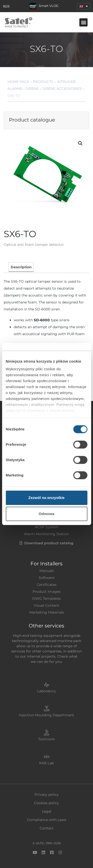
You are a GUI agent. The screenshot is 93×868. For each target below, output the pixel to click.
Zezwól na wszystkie (47, 498)
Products (43, 82)
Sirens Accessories (62, 89)
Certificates (47, 585)
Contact (47, 828)
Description (21, 267)
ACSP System (47, 527)
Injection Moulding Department (46, 715)
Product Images (46, 592)
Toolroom (47, 739)
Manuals (47, 571)
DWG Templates (46, 598)
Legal (47, 811)
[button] (84, 6)
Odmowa (46, 514)
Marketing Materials (47, 612)
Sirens (32, 89)
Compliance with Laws (47, 820)
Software (46, 578)
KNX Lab (46, 763)
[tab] (21, 267)
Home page (18, 82)
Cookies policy (46, 803)
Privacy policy (47, 794)
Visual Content (46, 605)
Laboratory (47, 691)
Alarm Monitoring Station (46, 534)
